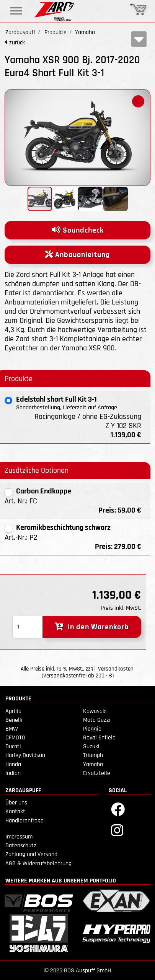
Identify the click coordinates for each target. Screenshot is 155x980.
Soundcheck (78, 230)
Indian (13, 773)
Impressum (19, 837)
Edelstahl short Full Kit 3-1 (56, 399)
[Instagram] (117, 830)
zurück (17, 43)
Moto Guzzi (97, 720)
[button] (138, 101)
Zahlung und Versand (31, 854)
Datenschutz (21, 846)
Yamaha (93, 764)
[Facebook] (118, 809)
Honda (13, 764)
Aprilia (13, 711)
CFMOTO (15, 738)
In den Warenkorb (92, 627)
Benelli (14, 720)
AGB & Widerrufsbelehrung (38, 864)
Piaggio (92, 729)
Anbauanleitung (77, 255)
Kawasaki (95, 711)
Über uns (16, 803)
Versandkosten (116, 669)
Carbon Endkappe (44, 491)
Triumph (93, 755)
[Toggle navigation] (16, 11)
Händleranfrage (24, 821)
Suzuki (91, 746)
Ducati (13, 746)
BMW (12, 729)
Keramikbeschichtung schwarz (63, 527)
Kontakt (15, 812)
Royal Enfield (99, 738)
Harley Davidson (25, 755)
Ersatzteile (97, 773)
